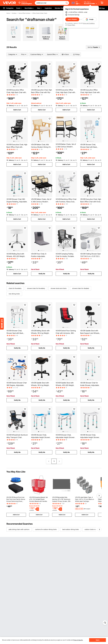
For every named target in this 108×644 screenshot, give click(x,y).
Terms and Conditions (89, 23)
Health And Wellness (46, 38)
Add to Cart (17, 110)
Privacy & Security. (78, 640)
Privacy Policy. (71, 25)
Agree (98, 640)
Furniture (14, 13)
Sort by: (90, 47)
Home (8, 13)
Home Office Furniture (24, 13)
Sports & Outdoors (62, 38)
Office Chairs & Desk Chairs (40, 13)
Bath (14, 37)
